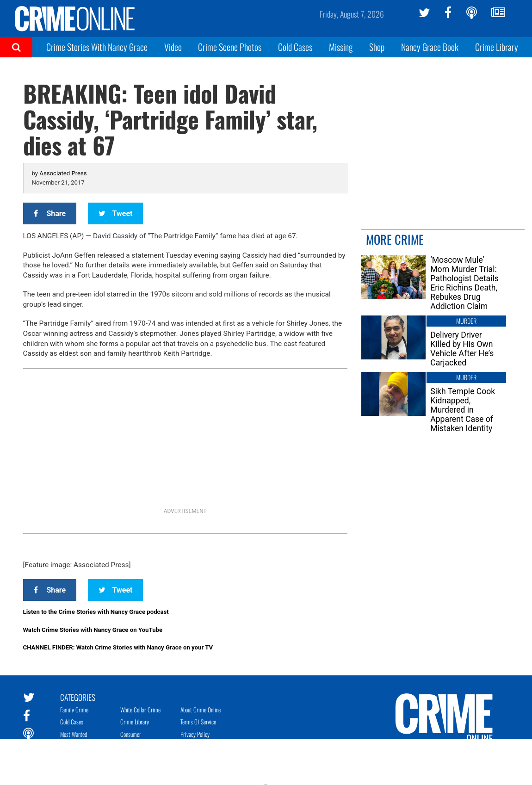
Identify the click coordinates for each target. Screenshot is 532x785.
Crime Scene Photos (230, 47)
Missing (341, 47)
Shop (377, 47)
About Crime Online (201, 710)
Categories (78, 697)
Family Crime (74, 710)
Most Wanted (74, 734)
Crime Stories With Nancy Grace (97, 47)
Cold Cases (295, 47)
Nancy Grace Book (430, 47)
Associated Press (63, 173)
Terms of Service (198, 722)
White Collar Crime (140, 710)
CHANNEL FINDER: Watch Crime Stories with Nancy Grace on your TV (118, 647)
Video (173, 47)
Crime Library (497, 47)
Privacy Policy (195, 734)
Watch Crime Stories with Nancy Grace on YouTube (93, 630)
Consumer (131, 734)
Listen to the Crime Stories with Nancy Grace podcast (96, 612)
